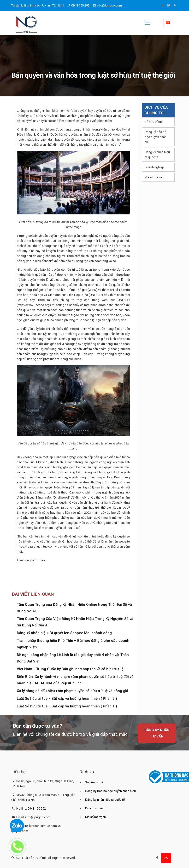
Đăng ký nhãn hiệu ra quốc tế (157, 155)
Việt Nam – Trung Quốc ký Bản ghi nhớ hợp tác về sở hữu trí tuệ (70, 669)
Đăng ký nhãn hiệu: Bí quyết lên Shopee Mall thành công (64, 633)
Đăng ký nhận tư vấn (157, 733)
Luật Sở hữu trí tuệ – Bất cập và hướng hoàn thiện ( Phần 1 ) (67, 706)
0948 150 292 (80, 5)
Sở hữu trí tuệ (154, 122)
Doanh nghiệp (154, 167)
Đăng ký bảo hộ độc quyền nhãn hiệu (156, 137)
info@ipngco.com (109, 5)
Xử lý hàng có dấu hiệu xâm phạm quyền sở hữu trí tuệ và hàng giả (72, 691)
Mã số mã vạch (155, 177)
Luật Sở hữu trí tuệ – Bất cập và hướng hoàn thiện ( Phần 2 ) (67, 699)
